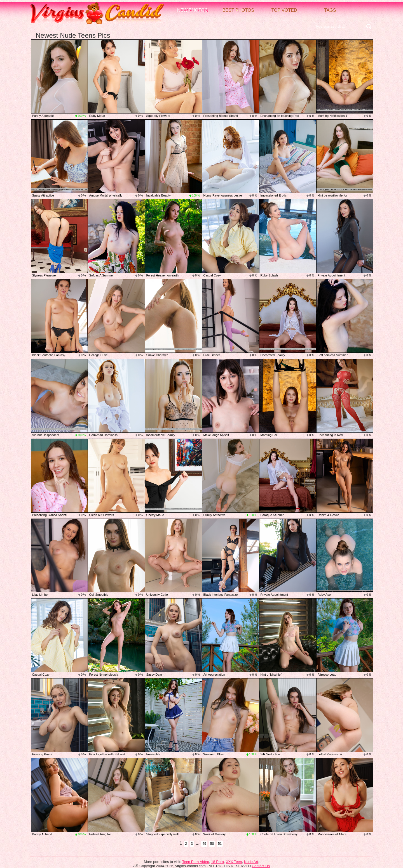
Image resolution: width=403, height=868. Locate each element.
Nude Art (251, 862)
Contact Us (261, 866)
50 (212, 844)
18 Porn (217, 862)
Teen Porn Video (196, 862)
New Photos (192, 10)
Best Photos (238, 10)
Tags (330, 10)
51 (220, 844)
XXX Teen (234, 862)
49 (204, 844)
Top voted (284, 10)
